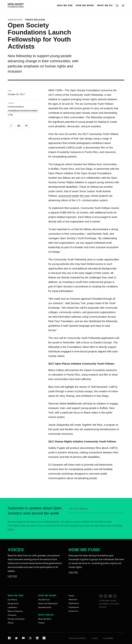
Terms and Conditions (77, 638)
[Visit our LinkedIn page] (37, 639)
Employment (74, 607)
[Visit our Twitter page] (17, 639)
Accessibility (108, 638)
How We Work (85, 5)
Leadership (12, 607)
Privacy (95, 638)
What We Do (105, 5)
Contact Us (73, 611)
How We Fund (84, 550)
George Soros (13, 603)
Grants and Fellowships (48, 603)
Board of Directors (15, 611)
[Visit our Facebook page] (10, 639)
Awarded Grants (45, 607)
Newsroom (15, 20)
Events (71, 596)
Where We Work (45, 619)
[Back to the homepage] (16, 5)
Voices (16, 550)
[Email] (19, 126)
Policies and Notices (16, 619)
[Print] (26, 126)
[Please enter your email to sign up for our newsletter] (96, 510)
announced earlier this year (74, 196)
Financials (12, 615)
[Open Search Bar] (117, 5)
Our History (12, 600)
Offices (11, 623)
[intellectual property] (108, 597)
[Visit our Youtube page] (24, 639)
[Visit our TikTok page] (44, 639)
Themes (41, 623)
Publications (74, 603)
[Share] (11, 126)
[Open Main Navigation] (123, 5)
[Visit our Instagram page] (30, 639)
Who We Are (65, 5)
